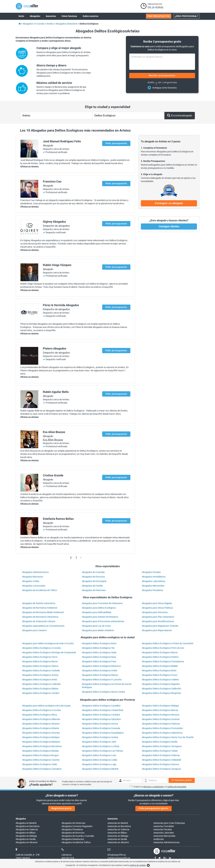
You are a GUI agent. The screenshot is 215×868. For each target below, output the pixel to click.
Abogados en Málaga (26, 836)
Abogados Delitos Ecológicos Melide (160, 666)
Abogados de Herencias (94, 590)
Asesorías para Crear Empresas (169, 823)
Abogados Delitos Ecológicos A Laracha (102, 680)
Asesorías (113, 819)
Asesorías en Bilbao (117, 833)
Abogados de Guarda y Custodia (78, 836)
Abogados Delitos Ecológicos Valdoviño (161, 689)
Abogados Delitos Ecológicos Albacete (41, 719)
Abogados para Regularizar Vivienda (160, 626)
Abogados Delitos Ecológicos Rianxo (100, 675)
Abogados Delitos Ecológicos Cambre (41, 693)
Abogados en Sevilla (26, 839)
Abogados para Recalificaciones (158, 621)
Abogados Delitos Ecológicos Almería (41, 728)
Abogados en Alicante (27, 842)
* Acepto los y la (158, 787)
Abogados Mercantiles (153, 586)
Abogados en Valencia (27, 829)
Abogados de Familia (92, 586)
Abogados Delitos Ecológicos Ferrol (40, 657)
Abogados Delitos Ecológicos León (99, 755)
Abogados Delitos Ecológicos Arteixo (40, 675)
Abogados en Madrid (26, 823)
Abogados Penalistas (152, 590)
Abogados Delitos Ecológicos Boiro (99, 643)
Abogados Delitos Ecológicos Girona (100, 724)
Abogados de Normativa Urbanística (40, 617)
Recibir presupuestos (162, 75)
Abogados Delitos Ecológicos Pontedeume (163, 661)
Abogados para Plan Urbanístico (158, 617)
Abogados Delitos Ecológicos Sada (99, 652)
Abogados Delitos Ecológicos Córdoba (101, 715)
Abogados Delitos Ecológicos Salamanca (162, 733)
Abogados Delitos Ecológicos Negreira (161, 684)
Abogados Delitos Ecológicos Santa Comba (103, 692)
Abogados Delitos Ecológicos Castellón (101, 706)
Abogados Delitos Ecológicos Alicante (41, 724)
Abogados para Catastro (34, 630)
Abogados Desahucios (73, 839)
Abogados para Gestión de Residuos (100, 617)
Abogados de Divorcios (93, 577)
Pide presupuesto (116, 143)
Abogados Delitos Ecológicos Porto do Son (163, 648)
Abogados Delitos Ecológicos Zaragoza (161, 769)
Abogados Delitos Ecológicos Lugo (99, 764)
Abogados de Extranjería (94, 581)
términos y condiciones (153, 787)
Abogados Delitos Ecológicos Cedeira (160, 680)
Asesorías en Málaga (118, 836)
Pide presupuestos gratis (154, 808)
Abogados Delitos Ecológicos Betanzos (101, 666)
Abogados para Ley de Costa (96, 626)
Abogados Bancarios (33, 577)
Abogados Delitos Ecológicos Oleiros (40, 666)
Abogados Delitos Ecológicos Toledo (160, 751)
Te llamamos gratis (182, 780)
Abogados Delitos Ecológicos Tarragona (162, 746)
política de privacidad (177, 787)
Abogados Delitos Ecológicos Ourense (161, 719)
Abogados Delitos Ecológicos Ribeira (40, 689)
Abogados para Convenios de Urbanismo (102, 603)
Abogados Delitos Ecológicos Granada (101, 728)
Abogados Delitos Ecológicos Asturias (41, 733)
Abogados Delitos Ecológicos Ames (40, 680)
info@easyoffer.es (117, 855)
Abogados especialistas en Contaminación (43, 626)
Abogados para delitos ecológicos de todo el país (46, 706)
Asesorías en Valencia (118, 829)
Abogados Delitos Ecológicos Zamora (160, 764)
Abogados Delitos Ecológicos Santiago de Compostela (49, 652)
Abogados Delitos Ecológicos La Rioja (101, 746)
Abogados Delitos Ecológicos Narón (40, 661)
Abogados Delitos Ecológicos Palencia (161, 724)
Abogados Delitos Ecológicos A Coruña (41, 648)
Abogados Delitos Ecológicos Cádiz (40, 764)
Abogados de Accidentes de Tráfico (40, 590)
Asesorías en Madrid (118, 823)
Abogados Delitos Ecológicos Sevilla (160, 742)
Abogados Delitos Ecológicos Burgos (40, 755)
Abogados (21, 819)
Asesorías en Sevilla (117, 839)
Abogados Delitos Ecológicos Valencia (161, 755)
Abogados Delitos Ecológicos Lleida (100, 760)
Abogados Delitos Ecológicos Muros (160, 652)
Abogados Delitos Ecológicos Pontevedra (162, 728)
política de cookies (138, 865)
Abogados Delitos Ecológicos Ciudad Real (103, 710)
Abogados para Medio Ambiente (98, 630)
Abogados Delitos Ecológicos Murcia (160, 710)
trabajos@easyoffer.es (119, 858)
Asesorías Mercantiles (164, 836)
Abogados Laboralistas (154, 581)
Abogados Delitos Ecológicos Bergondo (161, 693)
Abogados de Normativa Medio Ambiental (43, 612)
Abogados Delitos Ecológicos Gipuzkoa (101, 719)
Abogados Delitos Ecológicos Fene (99, 661)
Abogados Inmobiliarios (154, 577)
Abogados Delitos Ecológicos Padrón (160, 657)
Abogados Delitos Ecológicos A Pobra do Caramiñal (167, 643)
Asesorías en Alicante (118, 842)
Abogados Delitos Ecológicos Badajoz (41, 737)
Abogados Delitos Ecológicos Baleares (41, 742)
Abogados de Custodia (93, 572)
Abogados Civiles (31, 581)
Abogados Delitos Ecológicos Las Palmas (102, 751)
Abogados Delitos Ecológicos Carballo (41, 671)
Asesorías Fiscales (163, 829)
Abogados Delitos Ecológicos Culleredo (41, 684)
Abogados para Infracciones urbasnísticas (103, 621)
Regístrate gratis (62, 808)
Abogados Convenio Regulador (77, 826)
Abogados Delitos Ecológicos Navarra (161, 715)
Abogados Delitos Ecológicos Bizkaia (40, 751)
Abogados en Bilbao (26, 833)
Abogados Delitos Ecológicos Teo (98, 648)
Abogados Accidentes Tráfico (76, 842)
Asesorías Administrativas (166, 842)
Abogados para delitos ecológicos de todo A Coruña (48, 643)
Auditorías (159, 839)
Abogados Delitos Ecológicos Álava (40, 715)
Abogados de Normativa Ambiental (40, 608)
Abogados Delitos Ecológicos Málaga (160, 706)
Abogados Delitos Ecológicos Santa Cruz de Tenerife (168, 737)
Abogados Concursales (34, 586)
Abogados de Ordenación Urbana (39, 621)
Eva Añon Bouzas (53, 440)
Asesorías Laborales (164, 833)
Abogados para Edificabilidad (97, 612)
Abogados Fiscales (151, 572)
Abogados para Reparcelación (157, 630)
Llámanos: (67, 855)
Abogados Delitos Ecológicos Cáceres (41, 760)
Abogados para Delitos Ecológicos (99, 608)
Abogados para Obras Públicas (157, 608)
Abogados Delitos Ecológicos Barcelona (42, 746)
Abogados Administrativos (35, 572)
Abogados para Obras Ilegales (157, 603)
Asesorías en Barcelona (119, 826)
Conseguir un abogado (169, 203)
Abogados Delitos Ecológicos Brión (159, 671)
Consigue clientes (169, 226)
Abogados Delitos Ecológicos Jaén (99, 742)
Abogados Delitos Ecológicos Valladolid (161, 760)
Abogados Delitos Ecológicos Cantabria (42, 769)
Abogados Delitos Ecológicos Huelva (100, 737)
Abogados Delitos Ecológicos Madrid (100, 769)
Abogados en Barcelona (28, 826)
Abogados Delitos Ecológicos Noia (99, 657)
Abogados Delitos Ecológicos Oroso (160, 675)
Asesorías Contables (164, 826)
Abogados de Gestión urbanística (39, 603)
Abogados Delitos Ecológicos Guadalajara (103, 733)
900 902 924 (68, 858)
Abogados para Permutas (155, 612)
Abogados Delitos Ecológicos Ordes (100, 671)
